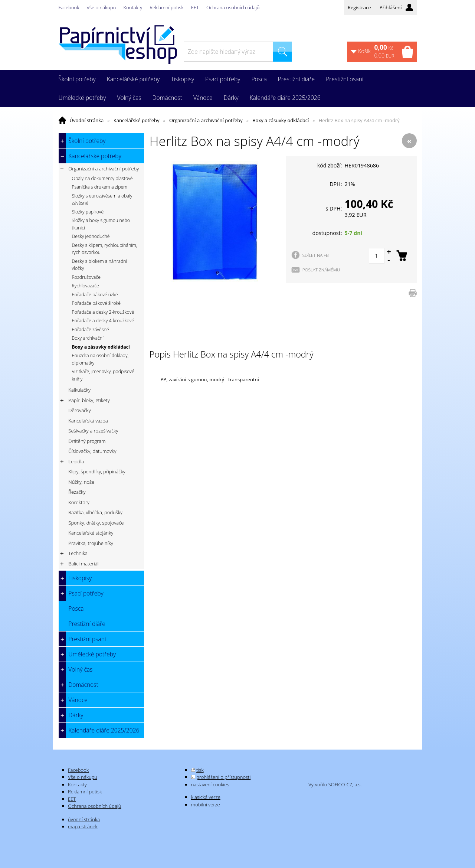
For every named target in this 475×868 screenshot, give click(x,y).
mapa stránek (83, 826)
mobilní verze (206, 805)
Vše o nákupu (101, 7)
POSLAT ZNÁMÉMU (321, 270)
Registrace (359, 7)
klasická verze (206, 797)
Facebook (69, 7)
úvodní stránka (84, 819)
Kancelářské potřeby (137, 120)
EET (195, 7)
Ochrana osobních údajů (233, 7)
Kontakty (133, 7)
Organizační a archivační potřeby (206, 120)
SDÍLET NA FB (316, 255)
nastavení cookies (210, 784)
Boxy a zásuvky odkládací (281, 120)
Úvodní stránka (87, 120)
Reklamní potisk (166, 7)
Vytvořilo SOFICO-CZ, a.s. (335, 784)
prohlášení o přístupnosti (223, 777)
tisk (200, 770)
